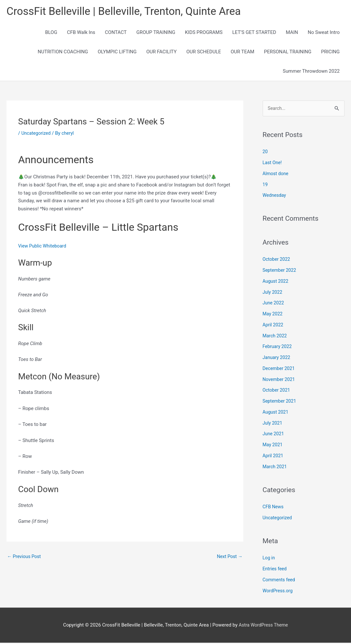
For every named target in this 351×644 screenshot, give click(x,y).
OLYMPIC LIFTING (117, 52)
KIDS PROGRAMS (204, 33)
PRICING (330, 52)
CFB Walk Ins (81, 33)
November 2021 (280, 381)
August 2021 (276, 413)
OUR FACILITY (161, 52)
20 (265, 153)
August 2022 (276, 282)
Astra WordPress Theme (263, 626)
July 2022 (273, 293)
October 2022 (277, 260)
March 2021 (276, 468)
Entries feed (275, 570)
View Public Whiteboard (44, 247)
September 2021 (280, 402)
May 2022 (273, 315)
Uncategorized (37, 134)
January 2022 (277, 359)
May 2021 (273, 446)
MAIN (292, 33)
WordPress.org (279, 592)
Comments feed (280, 581)
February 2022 (278, 348)
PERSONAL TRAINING (288, 52)
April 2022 (274, 326)
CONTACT (116, 33)
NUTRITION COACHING (63, 52)
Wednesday (275, 196)
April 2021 (274, 457)
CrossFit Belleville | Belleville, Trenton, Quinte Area (131, 11)
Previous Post (25, 558)
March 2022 (276, 337)
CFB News (274, 508)
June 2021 (274, 435)
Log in (269, 559)
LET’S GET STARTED (254, 33)
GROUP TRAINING (156, 33)
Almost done (276, 175)
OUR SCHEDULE (204, 52)
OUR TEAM (242, 52)
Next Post (229, 558)
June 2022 (274, 304)
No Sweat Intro (324, 33)
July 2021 (273, 424)
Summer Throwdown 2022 (311, 72)
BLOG (51, 33)
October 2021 (277, 391)
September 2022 (280, 271)
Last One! (273, 164)
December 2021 (280, 370)
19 (265, 186)
